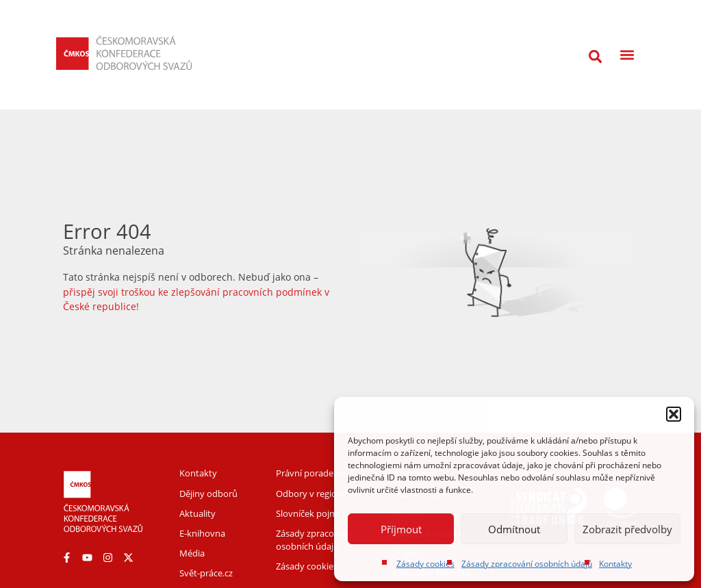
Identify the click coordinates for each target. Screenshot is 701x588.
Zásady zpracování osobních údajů (527, 564)
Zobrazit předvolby (627, 529)
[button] (674, 414)
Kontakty (615, 564)
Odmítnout (514, 529)
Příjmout (401, 529)
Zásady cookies (425, 564)
